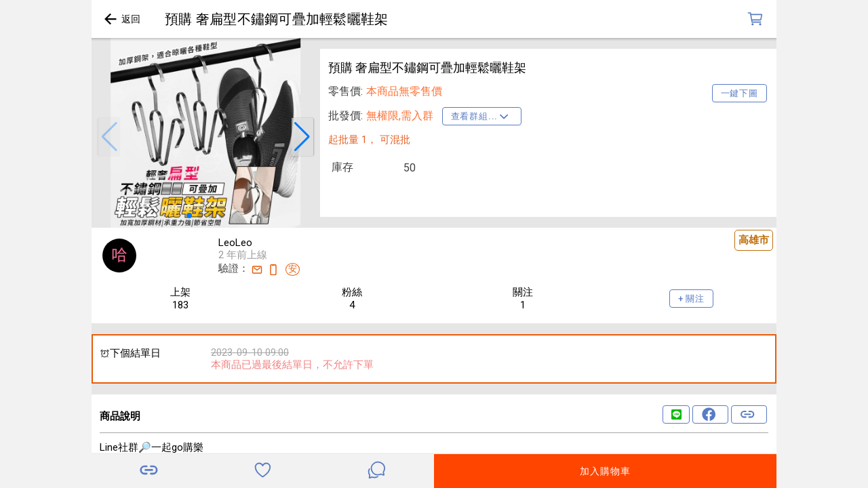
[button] (109, 137)
